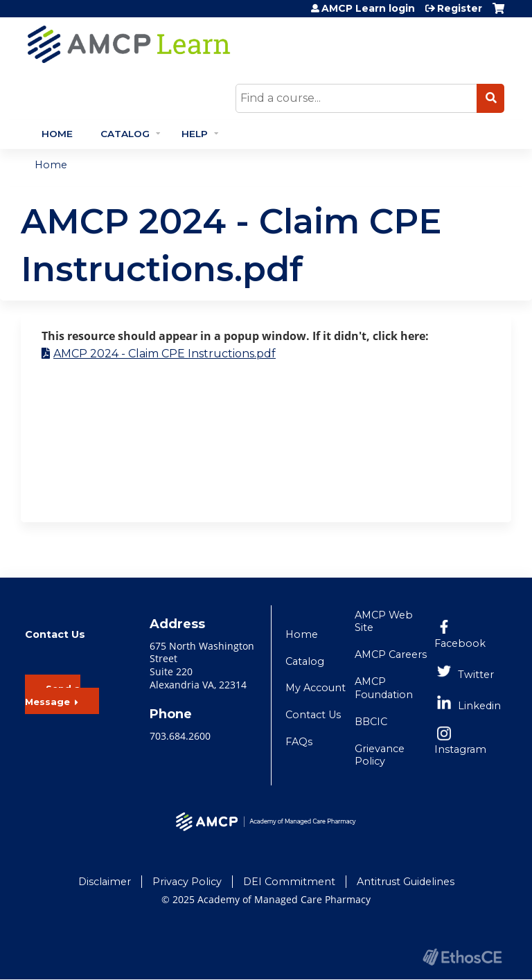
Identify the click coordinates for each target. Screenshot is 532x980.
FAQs (299, 742)
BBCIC (371, 722)
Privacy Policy (187, 882)
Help (195, 134)
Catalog (125, 134)
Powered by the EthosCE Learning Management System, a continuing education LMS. (462, 957)
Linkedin (479, 706)
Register (460, 8)
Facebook (460, 643)
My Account (316, 688)
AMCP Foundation (384, 688)
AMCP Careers (391, 654)
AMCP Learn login (368, 8)
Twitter (476, 675)
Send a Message (53, 695)
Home (57, 134)
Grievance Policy (380, 755)
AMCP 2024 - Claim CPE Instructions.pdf (165, 354)
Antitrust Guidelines (406, 882)
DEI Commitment (289, 882)
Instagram (460, 749)
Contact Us (313, 715)
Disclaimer (105, 882)
